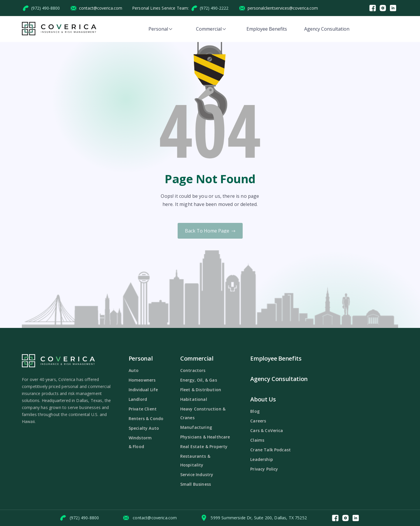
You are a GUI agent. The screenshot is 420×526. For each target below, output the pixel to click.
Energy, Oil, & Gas (199, 380)
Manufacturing (196, 427)
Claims (257, 440)
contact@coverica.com (101, 8)
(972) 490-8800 (45, 8)
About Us (263, 399)
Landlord (138, 399)
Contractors (193, 370)
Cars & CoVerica (267, 430)
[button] (160, 29)
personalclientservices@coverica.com (283, 8)
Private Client (143, 409)
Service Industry (197, 475)
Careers (258, 421)
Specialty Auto (144, 428)
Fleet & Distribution (201, 390)
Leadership (262, 459)
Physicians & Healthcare (205, 437)
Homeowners (142, 380)
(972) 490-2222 (214, 8)
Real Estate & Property (204, 447)
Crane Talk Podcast (271, 450)
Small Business (196, 484)
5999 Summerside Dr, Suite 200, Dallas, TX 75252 (259, 518)
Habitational (194, 399)
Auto (134, 370)
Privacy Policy (264, 469)
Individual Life (143, 390)
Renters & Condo (146, 418)
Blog (255, 411)
